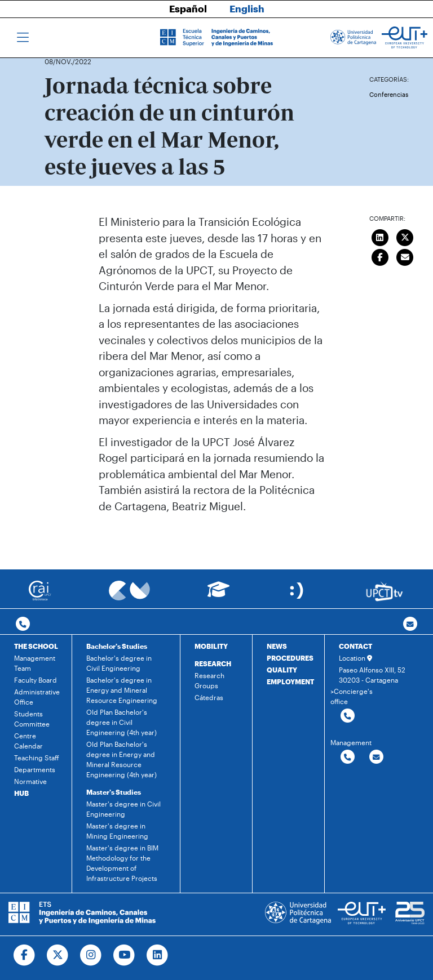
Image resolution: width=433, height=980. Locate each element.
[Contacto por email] (410, 624)
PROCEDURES (290, 658)
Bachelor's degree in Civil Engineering (119, 663)
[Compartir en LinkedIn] (380, 236)
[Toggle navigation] (23, 38)
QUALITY (282, 670)
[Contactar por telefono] (23, 624)
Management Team (35, 663)
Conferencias (389, 94)
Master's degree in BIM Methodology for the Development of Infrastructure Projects (122, 863)
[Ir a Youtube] (124, 955)
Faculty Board (36, 680)
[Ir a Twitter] (58, 955)
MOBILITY (211, 646)
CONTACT (355, 646)
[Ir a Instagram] (91, 955)
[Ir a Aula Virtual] (218, 594)
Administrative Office (37, 697)
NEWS (277, 646)
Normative (30, 781)
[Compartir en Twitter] (405, 236)
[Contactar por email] (376, 757)
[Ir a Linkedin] (158, 955)
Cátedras (209, 697)
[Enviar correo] (405, 256)
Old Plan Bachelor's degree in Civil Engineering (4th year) (121, 722)
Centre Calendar (28, 741)
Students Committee (32, 719)
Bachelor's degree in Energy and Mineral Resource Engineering (122, 690)
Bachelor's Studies (117, 646)
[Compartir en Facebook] (380, 256)
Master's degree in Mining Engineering (117, 831)
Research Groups (209, 680)
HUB (21, 793)
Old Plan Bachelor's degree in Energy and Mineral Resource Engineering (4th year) (121, 759)
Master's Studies (114, 792)
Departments (35, 769)
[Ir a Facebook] (25, 955)
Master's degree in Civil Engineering (123, 809)
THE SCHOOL (36, 646)
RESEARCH (213, 663)
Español (188, 8)
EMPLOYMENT (290, 681)
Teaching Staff (37, 758)
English (247, 8)
